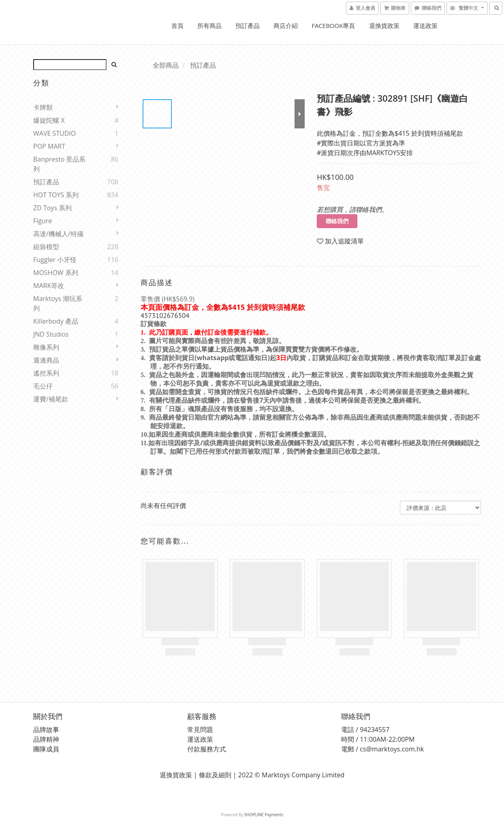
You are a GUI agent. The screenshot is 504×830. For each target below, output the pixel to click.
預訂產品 (248, 26)
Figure (43, 221)
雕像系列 (46, 347)
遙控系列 (46, 373)
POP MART (49, 146)
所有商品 (209, 26)
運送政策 (425, 26)
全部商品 (166, 65)
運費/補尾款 (51, 399)
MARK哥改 (49, 286)
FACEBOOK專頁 (333, 26)
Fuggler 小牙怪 (55, 260)
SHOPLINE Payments (264, 815)
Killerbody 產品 (56, 321)
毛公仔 (43, 386)
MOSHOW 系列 (56, 273)
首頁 (177, 26)
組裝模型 (46, 247)
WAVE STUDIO (54, 133)
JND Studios (51, 334)
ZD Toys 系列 (52, 208)
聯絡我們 (337, 221)
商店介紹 (286, 26)
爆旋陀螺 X (49, 120)
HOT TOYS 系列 (56, 195)
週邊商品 (46, 360)
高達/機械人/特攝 (58, 234)
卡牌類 (43, 107)
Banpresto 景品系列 (59, 164)
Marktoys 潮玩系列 (58, 303)
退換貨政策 (384, 26)
